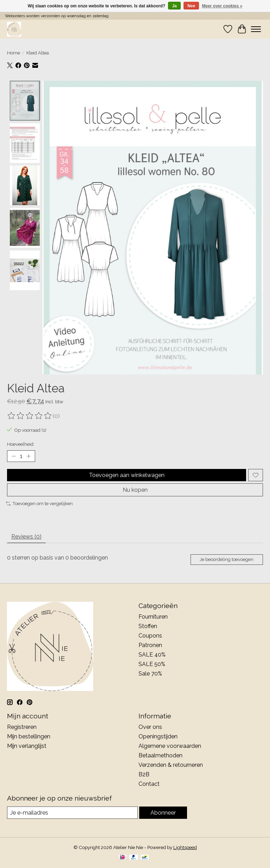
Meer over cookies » (222, 6)
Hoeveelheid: (21, 444)
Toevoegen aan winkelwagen (127, 475)
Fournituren (153, 617)
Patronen (150, 645)
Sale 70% (150, 674)
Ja (174, 6)
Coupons (150, 636)
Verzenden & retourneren (171, 765)
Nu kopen (135, 490)
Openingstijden (158, 736)
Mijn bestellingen (29, 736)
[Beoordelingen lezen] (30, 416)
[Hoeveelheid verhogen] (28, 456)
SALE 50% (152, 664)
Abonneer (163, 813)
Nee (191, 6)
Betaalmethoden (160, 755)
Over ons (150, 727)
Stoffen (148, 626)
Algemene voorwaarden (170, 746)
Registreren (22, 727)
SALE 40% (152, 655)
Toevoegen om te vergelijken (39, 503)
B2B (144, 774)
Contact (149, 784)
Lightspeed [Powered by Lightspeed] (185, 847)
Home (14, 53)
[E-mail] (72, 813)
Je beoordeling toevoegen (227, 559)
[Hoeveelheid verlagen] (14, 456)
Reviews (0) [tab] (26, 537)
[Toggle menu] (256, 29)
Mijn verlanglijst (27, 746)
